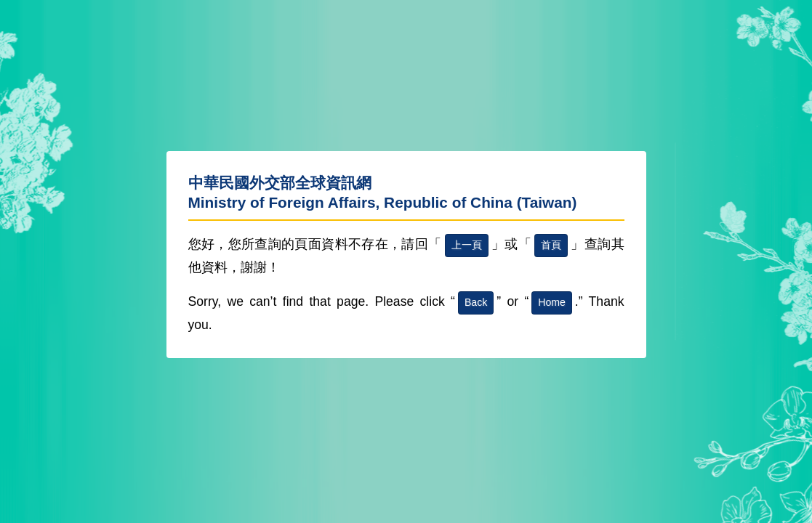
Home (552, 302)
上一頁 (467, 245)
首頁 (551, 245)
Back (476, 302)
